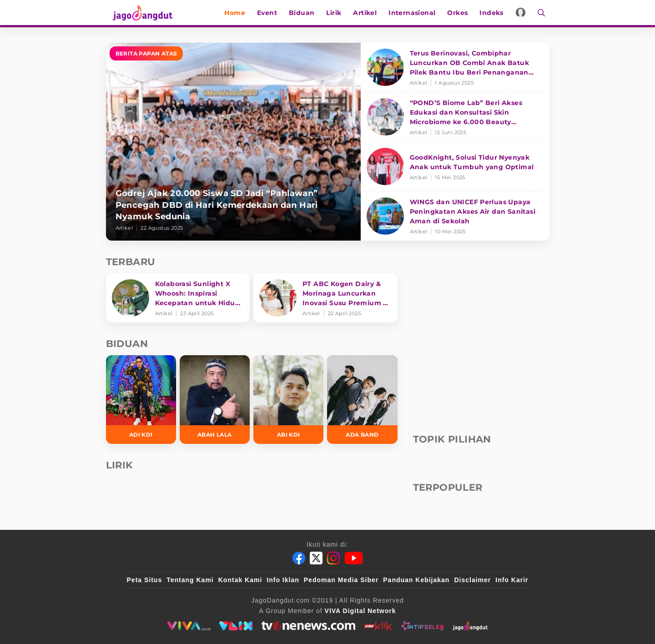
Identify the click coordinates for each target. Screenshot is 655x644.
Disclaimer (472, 580)
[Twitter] (316, 558)
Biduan (306, 13)
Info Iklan (283, 580)
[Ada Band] (362, 400)
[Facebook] (299, 558)
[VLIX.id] (236, 626)
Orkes (462, 13)
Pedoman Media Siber (341, 580)
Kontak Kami (240, 580)
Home (239, 13)
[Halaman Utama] (139, 13)
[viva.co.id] (189, 626)
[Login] (525, 13)
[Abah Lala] (215, 400)
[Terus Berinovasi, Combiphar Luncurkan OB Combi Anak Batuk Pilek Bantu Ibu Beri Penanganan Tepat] (455, 68)
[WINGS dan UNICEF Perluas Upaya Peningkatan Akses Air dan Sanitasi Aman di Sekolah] (455, 216)
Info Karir (512, 580)
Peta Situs (145, 580)
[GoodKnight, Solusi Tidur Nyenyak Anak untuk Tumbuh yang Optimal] (455, 167)
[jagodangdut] (470, 626)
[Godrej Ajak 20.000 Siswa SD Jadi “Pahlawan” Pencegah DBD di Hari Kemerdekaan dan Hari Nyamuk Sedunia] (233, 142)
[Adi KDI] (141, 400)
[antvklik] (378, 626)
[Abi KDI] (288, 400)
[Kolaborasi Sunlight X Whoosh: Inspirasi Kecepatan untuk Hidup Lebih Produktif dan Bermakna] (178, 298)
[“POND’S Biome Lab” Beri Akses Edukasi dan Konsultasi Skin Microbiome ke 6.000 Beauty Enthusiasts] (455, 117)
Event (272, 13)
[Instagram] (333, 558)
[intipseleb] (422, 626)
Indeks (496, 13)
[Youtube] (354, 558)
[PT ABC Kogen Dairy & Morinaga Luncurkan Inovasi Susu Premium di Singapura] (325, 298)
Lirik (338, 13)
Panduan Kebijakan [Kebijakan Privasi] (416, 580)
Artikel (369, 13)
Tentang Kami (190, 580)
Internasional (416, 13)
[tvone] (308, 626)
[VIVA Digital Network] (360, 611)
